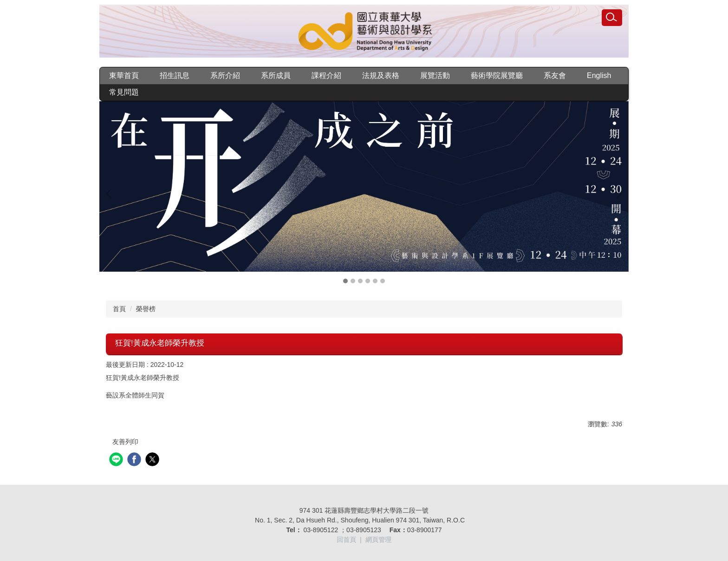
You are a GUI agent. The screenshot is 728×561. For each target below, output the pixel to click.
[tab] (345, 281)
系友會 (555, 75)
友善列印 (125, 442)
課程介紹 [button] (326, 75)
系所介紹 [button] (225, 75)
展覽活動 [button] (435, 75)
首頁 (119, 309)
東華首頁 (124, 75)
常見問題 (124, 92)
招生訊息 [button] (175, 75)
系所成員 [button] (276, 75)
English (599, 75)
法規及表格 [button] (381, 75)
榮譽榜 (146, 309)
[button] (111, 194)
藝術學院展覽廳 (497, 75)
